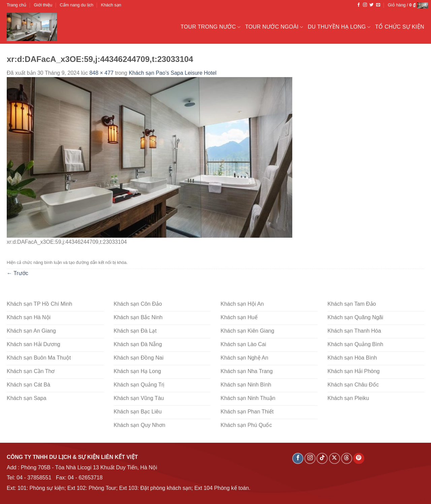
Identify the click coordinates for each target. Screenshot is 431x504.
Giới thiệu (43, 5)
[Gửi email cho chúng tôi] (378, 5)
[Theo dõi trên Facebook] (359, 5)
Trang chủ (16, 5)
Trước (18, 273)
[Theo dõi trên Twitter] (371, 5)
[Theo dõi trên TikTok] (322, 458)
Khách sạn (111, 5)
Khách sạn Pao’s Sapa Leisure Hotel (172, 73)
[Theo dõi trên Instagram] (365, 5)
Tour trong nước (210, 27)
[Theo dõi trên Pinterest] (359, 458)
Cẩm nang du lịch (77, 5)
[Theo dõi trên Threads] (347, 458)
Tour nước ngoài (274, 27)
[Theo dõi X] (335, 458)
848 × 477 (101, 73)
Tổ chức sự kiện (400, 27)
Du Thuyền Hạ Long (339, 27)
